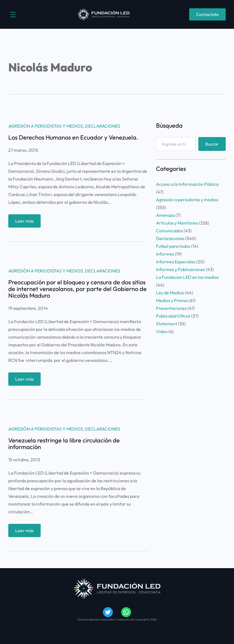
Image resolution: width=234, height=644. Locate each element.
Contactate (207, 14)
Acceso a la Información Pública (187, 184)
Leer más (26, 222)
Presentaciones (171, 308)
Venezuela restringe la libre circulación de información (64, 444)
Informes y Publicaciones (180, 269)
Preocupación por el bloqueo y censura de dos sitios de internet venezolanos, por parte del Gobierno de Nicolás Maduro (77, 289)
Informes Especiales (176, 262)
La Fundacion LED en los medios (187, 277)
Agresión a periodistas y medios (46, 126)
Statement (167, 324)
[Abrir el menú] (13, 15)
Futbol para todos (173, 246)
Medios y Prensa (172, 300)
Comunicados (169, 231)
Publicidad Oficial (173, 316)
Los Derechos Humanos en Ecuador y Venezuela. (73, 137)
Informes (165, 254)
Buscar (212, 144)
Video (162, 331)
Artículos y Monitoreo (177, 223)
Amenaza (165, 215)
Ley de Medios (170, 293)
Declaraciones (103, 126)
